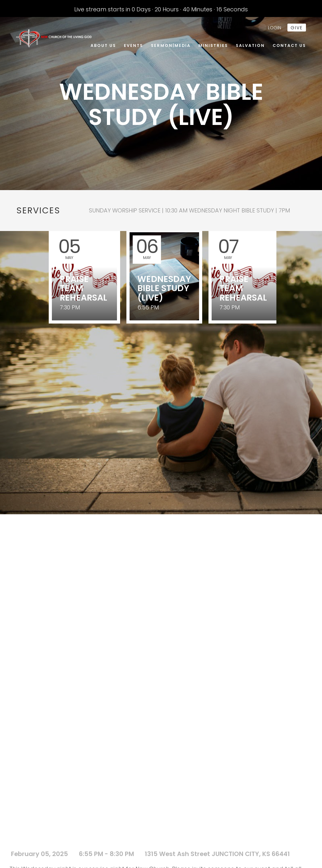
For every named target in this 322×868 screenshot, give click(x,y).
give (297, 28)
